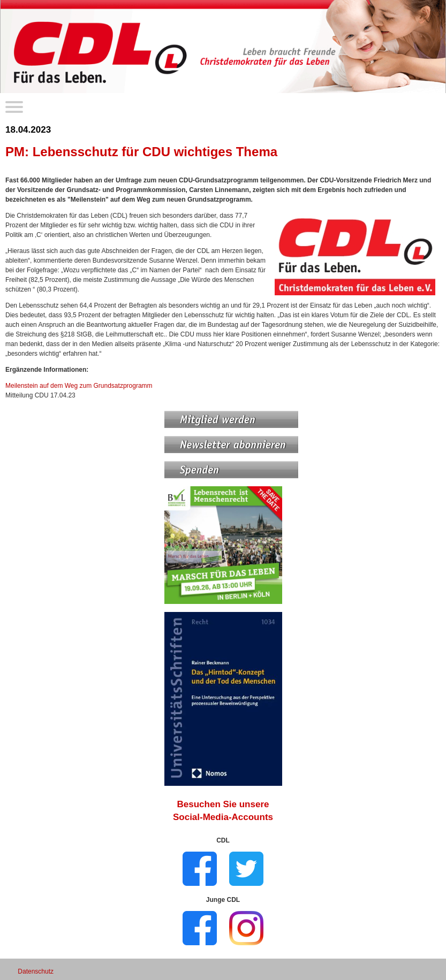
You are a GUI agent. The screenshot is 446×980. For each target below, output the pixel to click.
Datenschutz (36, 971)
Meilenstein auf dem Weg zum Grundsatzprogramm (79, 386)
